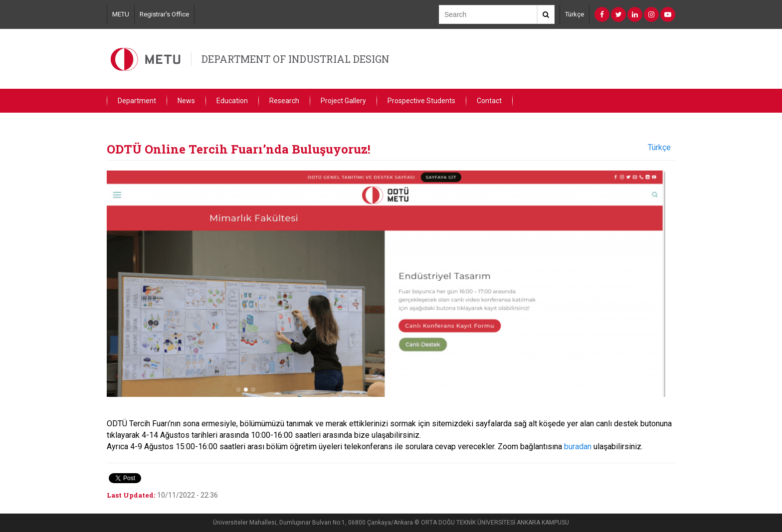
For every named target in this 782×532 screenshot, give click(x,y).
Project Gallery (343, 101)
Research (284, 101)
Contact (489, 101)
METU (121, 14)
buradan (578, 446)
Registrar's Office (164, 14)
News (186, 101)
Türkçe (575, 14)
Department (137, 101)
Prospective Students (421, 101)
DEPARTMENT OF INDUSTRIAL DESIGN (295, 59)
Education (232, 101)
